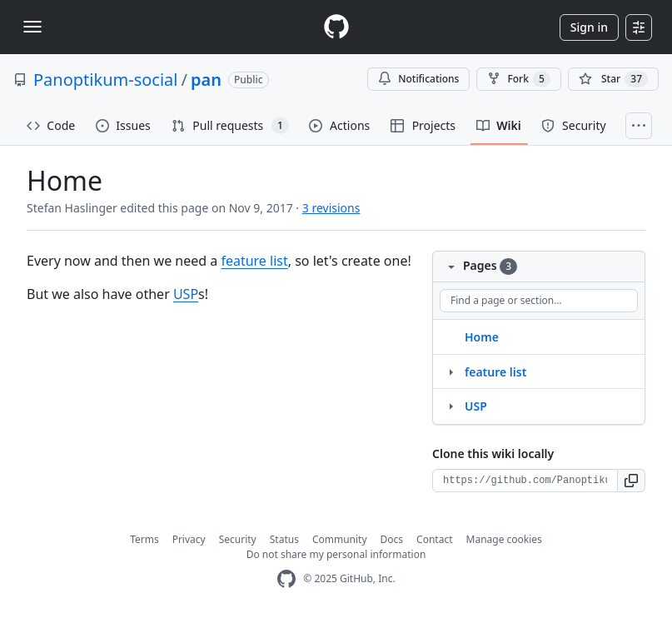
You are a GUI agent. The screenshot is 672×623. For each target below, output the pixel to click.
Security (238, 539)
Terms (144, 539)
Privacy (189, 539)
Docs (392, 539)
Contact (434, 539)
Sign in (589, 27)
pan (206, 80)
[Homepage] (336, 27)
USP (186, 294)
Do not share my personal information (336, 554)
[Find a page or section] (539, 301)
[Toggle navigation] (32, 27)
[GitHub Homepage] (286, 579)
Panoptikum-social (105, 80)
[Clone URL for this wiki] (525, 481)
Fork (518, 79)
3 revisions (331, 208)
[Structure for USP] (450, 406)
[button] (632, 481)
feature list (254, 261)
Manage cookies (504, 539)
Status (284, 539)
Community (340, 539)
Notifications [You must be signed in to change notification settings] (418, 79)
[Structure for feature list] (450, 371)
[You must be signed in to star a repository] (613, 79)
